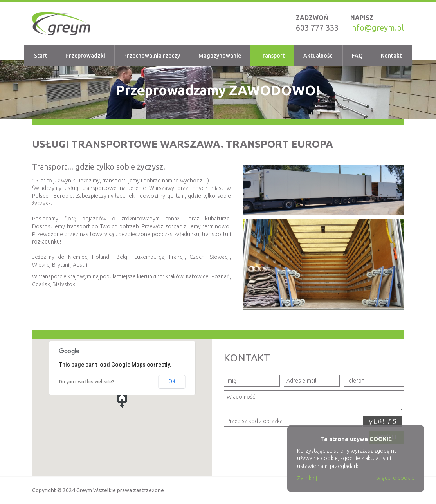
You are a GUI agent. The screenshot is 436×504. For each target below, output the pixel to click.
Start (41, 56)
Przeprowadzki (85, 56)
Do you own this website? (87, 382)
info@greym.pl (377, 28)
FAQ (357, 56)
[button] (122, 400)
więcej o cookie (395, 478)
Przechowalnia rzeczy (152, 56)
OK (172, 381)
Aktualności (319, 56)
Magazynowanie (220, 56)
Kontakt (391, 56)
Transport (272, 56)
